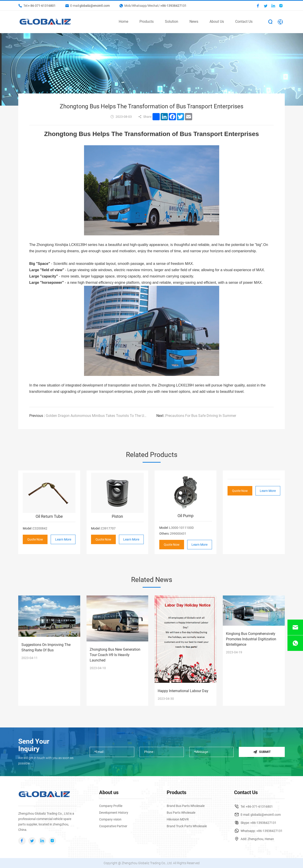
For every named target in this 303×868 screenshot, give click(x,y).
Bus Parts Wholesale (181, 813)
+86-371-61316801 (259, 807)
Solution (172, 22)
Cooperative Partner (113, 826)
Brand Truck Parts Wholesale (187, 826)
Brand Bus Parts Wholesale (186, 806)
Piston (117, 516)
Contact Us (244, 22)
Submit (262, 752)
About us (109, 792)
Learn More (63, 539)
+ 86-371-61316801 (42, 6)
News (194, 22)
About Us (217, 22)
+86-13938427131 (173, 6)
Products (147, 22)
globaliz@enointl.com (95, 6)
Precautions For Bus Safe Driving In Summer (196, 416)
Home (123, 22)
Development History (114, 813)
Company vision (110, 819)
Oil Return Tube (49, 516)
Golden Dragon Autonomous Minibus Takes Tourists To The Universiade (88, 416)
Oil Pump (186, 516)
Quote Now (35, 539)
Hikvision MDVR (178, 819)
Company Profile (111, 806)
